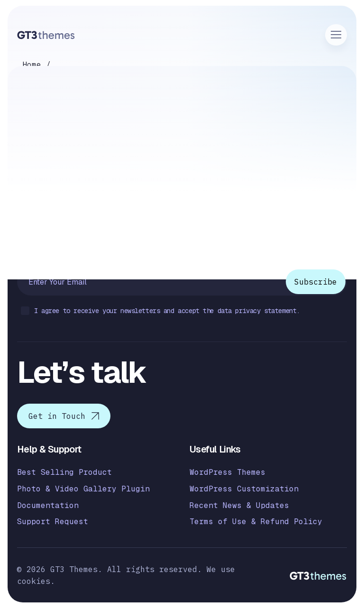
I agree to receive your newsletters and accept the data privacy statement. (160, 311)
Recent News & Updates (239, 505)
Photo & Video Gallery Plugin (83, 489)
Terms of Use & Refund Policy (256, 522)
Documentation (48, 505)
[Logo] (46, 35)
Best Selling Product (64, 472)
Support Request (53, 522)
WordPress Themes (227, 472)
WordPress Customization (244, 489)
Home (32, 65)
